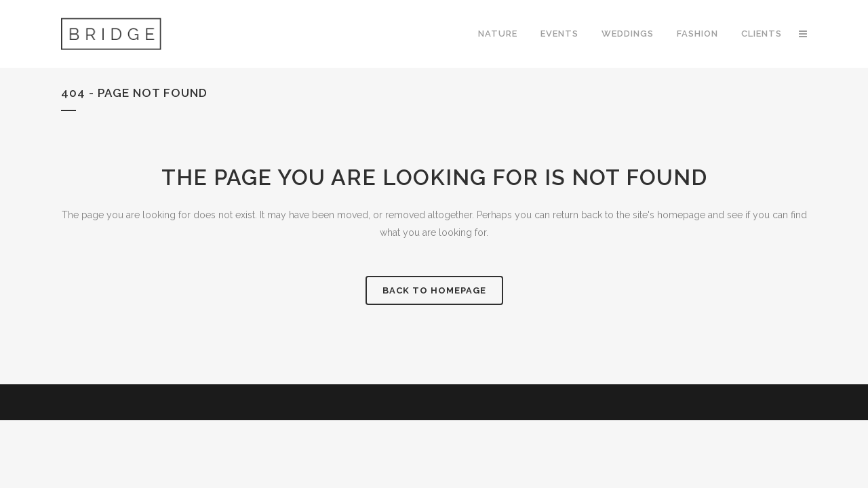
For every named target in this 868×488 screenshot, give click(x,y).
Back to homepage (434, 290)
